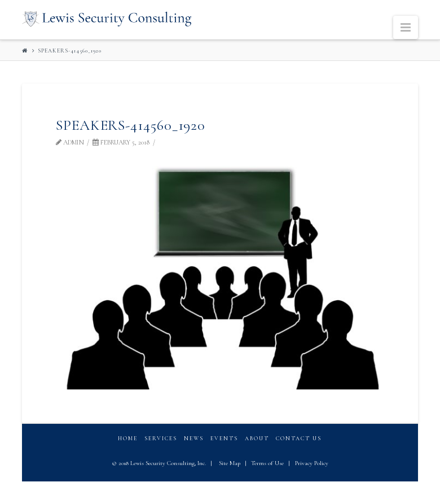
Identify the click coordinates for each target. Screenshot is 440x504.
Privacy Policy (312, 463)
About (257, 439)
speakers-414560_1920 (70, 51)
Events (224, 439)
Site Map (230, 463)
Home (128, 439)
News (194, 439)
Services (161, 439)
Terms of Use (267, 463)
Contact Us (299, 439)
